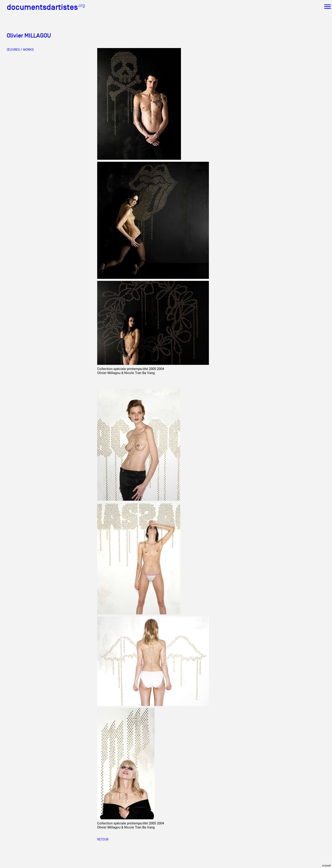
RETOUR (103, 839)
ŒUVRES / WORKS (20, 50)
